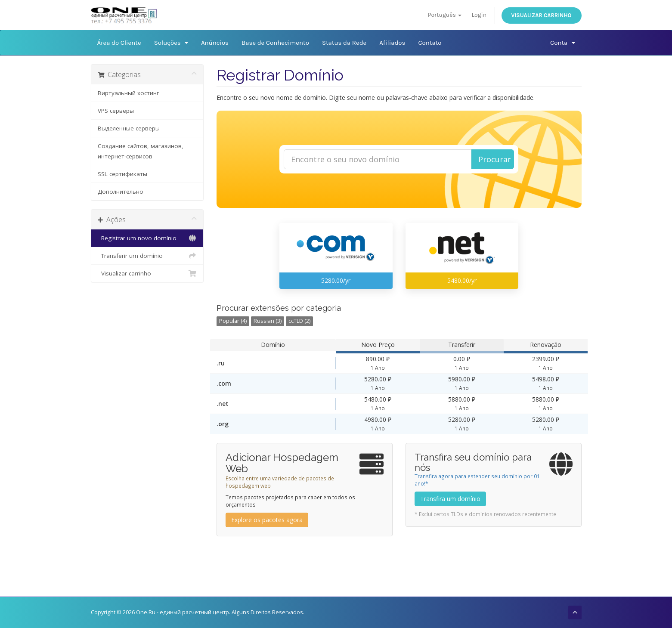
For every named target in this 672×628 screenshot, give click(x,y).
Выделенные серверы (129, 128)
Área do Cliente (119, 43)
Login (479, 15)
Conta (562, 43)
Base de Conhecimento (275, 43)
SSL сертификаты (122, 174)
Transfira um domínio (450, 499)
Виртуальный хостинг (129, 93)
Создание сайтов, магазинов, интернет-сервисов (141, 151)
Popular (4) (233, 321)
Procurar (495, 159)
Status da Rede (344, 43)
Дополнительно (121, 192)
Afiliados (392, 43)
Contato (430, 43)
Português (445, 15)
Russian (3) (268, 321)
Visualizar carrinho (542, 15)
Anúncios (215, 43)
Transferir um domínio (147, 256)
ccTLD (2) (299, 321)
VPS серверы (116, 111)
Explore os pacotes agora (267, 520)
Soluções (171, 43)
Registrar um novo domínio (147, 238)
